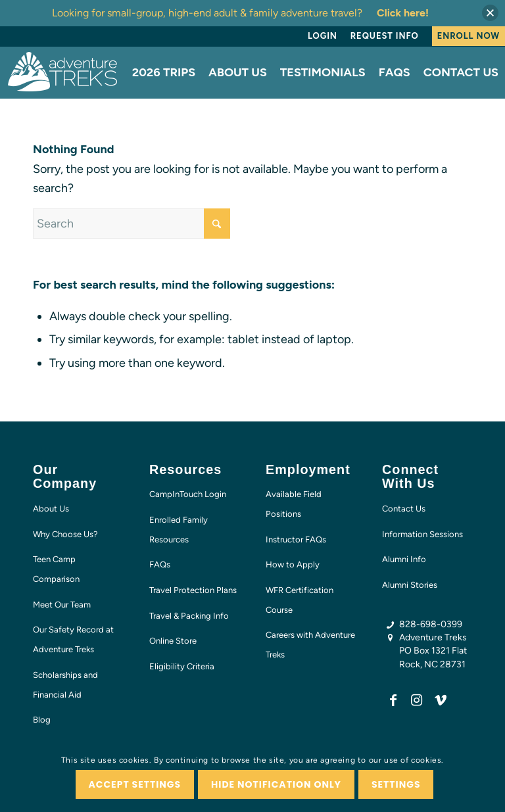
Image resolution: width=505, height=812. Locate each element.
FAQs (160, 564)
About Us (51, 509)
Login (323, 36)
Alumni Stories (410, 585)
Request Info (385, 36)
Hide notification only (276, 784)
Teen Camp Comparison (56, 569)
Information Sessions (422, 534)
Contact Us (404, 509)
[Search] (132, 224)
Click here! (403, 13)
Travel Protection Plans (193, 590)
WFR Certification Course (300, 600)
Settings (396, 784)
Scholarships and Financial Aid (65, 685)
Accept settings (135, 784)
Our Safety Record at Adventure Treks (73, 639)
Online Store (173, 641)
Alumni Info (404, 559)
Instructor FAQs (296, 539)
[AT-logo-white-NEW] (63, 72)
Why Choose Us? (65, 534)
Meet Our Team (62, 605)
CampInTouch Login (188, 494)
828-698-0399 (431, 624)
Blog (42, 720)
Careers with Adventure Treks (310, 645)
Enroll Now (469, 36)
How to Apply (293, 564)
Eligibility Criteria (182, 666)
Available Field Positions (294, 504)
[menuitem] (323, 36)
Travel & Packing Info (189, 616)
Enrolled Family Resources (179, 530)
